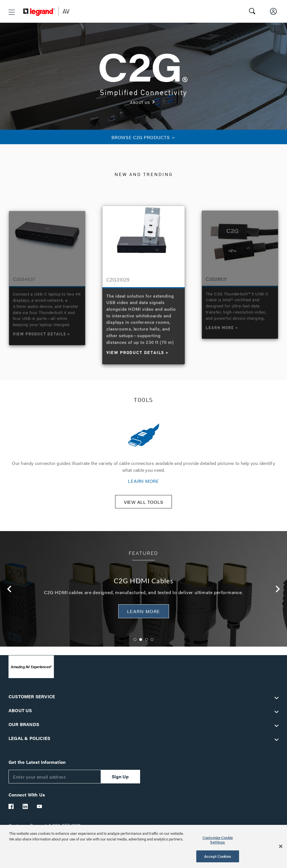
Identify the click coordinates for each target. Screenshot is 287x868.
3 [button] (146, 643)
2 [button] (141, 643)
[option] (144, 284)
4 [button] (152, 643)
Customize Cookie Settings (218, 840)
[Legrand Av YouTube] (40, 810)
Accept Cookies (218, 856)
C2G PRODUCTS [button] (143, 137)
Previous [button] (9, 593)
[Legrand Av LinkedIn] (26, 810)
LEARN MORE (143, 481)
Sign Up (120, 780)
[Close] (281, 846)
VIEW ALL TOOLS (144, 506)
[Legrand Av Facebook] (11, 810)
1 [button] (135, 643)
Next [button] (278, 593)
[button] (12, 12)
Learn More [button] (144, 615)
